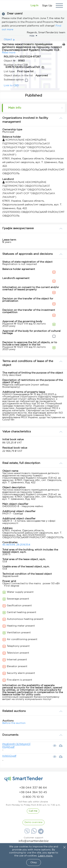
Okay (34, 862)
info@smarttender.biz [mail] (34, 841)
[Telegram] (40, 833)
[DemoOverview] (33, 822)
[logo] (24, 779)
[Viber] (27, 833)
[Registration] (47, 6)
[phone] (33, 788)
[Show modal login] (34, 6)
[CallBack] (33, 811)
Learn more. (45, 856)
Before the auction (14, 723)
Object (8, 39)
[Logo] (8, 6)
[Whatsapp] (33, 833)
